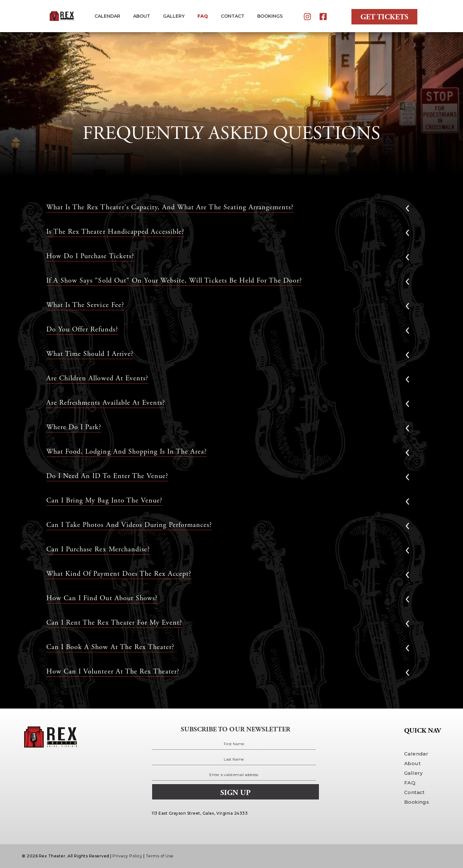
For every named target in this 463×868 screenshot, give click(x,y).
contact (233, 16)
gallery (174, 16)
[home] (61, 16)
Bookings (417, 802)
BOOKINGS (270, 16)
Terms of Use (160, 856)
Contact (414, 792)
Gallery (413, 773)
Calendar (107, 16)
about (142, 16)
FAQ (203, 16)
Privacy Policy (127, 856)
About (412, 763)
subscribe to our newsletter (236, 729)
